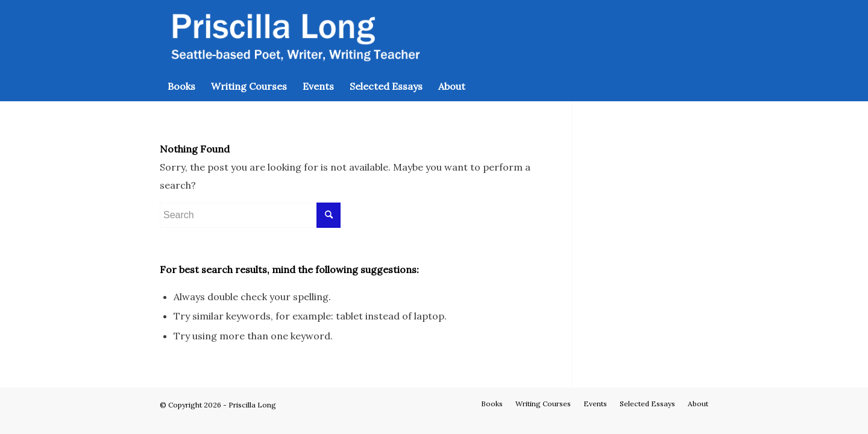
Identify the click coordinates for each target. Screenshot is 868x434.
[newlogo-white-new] (293, 36)
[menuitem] (181, 86)
